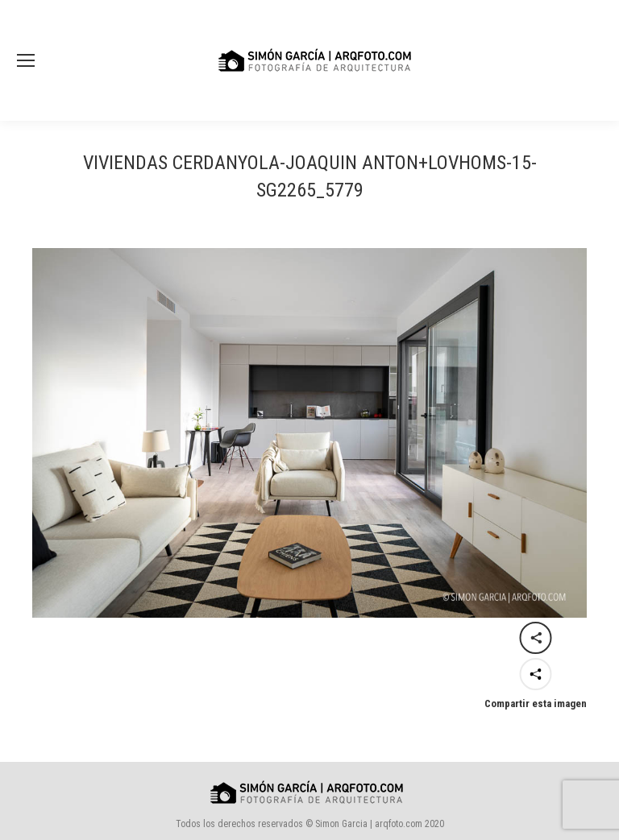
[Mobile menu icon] (26, 60)
